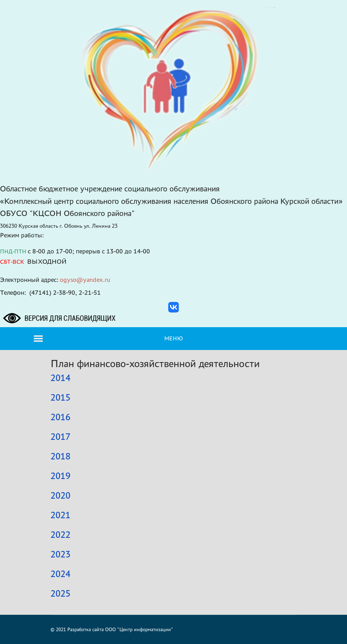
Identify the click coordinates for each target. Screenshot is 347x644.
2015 (61, 397)
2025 (61, 593)
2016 (61, 417)
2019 (61, 476)
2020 (61, 495)
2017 (61, 437)
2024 (61, 574)
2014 (61, 378)
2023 (61, 554)
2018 (61, 456)
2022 (61, 535)
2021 (61, 515)
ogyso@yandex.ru (85, 280)
